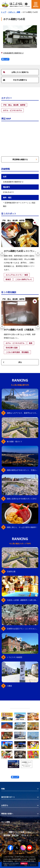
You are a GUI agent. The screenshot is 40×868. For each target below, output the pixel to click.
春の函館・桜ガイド (15, 441)
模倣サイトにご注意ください (20, 832)
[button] (2, 253)
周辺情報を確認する (25, 159)
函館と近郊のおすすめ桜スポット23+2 (22, 499)
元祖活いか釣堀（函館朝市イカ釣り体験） (23, 600)
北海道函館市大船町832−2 (13, 53)
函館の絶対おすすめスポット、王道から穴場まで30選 (23, 470)
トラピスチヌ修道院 (15, 657)
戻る (12, 362)
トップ (3, 12)
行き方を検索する (15, 80)
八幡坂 (9, 686)
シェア (5, 59)
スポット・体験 (14, 12)
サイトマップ (26, 835)
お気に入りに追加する (16, 72)
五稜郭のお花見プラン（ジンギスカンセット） (23, 629)
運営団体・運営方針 (11, 835)
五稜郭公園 (11, 571)
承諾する (24, 863)
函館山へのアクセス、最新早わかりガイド (23, 413)
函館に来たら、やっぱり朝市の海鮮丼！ (22, 527)
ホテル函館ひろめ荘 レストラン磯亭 (21, 251)
